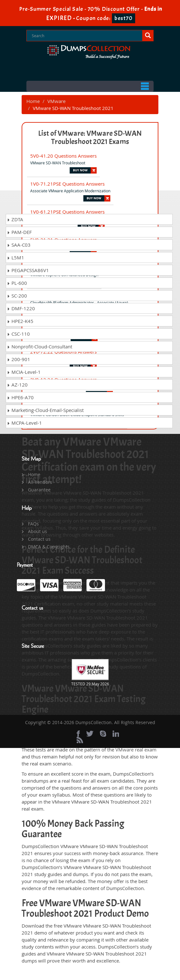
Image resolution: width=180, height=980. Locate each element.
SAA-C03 (19, 245)
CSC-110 (18, 334)
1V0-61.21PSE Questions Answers (67, 212)
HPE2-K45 (20, 321)
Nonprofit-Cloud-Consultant (40, 346)
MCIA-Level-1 (24, 372)
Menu (90, 86)
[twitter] (90, 734)
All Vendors (40, 482)
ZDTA (15, 219)
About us (38, 531)
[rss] (80, 740)
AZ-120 (17, 385)
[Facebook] (78, 734)
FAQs (33, 524)
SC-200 (17, 296)
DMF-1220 (21, 308)
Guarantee (39, 490)
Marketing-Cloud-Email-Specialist (45, 410)
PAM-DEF (19, 232)
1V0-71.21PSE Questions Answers (67, 184)
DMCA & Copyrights (49, 547)
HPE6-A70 (20, 397)
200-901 (19, 359)
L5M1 (16, 257)
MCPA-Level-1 (24, 423)
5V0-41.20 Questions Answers (63, 156)
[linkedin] (116, 734)
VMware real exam (136, 750)
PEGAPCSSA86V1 (28, 270)
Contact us (39, 539)
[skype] (103, 734)
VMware (56, 101)
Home (33, 101)
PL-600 (17, 283)
